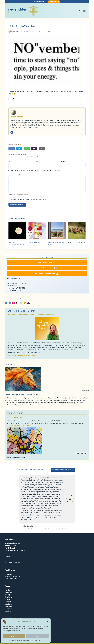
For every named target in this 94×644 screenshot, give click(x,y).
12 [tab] (51, 529)
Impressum (38, 641)
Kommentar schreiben (16, 175)
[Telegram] (19, 148)
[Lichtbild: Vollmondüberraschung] (17, 231)
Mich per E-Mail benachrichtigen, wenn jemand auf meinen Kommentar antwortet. (34, 170)
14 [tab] (57, 529)
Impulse (7, 600)
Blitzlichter (9, 609)
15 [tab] (60, 529)
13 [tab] (54, 529)
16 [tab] (63, 529)
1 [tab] (20, 529)
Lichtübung (9, 605)
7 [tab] (37, 529)
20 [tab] (74, 529)
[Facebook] (12, 148)
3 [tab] (26, 529)
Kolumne (8, 602)
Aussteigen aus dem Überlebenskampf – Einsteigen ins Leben (30, 315)
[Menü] (84, 11)
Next (77, 501)
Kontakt (7, 557)
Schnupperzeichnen (14, 418)
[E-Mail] (34, 148)
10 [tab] (46, 529)
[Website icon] (12, 132)
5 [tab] (31, 529)
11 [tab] (48, 529)
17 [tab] (65, 529)
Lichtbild (49, 31)
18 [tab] (68, 529)
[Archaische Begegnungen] (77, 231)
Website (63, 161)
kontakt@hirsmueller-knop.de (18, 426)
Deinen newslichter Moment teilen (63, 470)
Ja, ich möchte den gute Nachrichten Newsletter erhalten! (27, 199)
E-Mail (37, 161)
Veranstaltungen (15, 414)
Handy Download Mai (35, 242)
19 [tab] (71, 529)
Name (11, 161)
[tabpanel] (47, 501)
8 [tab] (40, 529)
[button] (48, 622)
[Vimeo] (21, 304)
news (12, 99)
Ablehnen (37, 636)
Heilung (7, 595)
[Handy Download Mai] (37, 231)
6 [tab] (34, 529)
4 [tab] (29, 529)
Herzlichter (9, 598)
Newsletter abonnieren (13, 563)
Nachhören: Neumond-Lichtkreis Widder (22, 395)
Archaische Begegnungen (77, 242)
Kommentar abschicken (17, 205)
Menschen (8, 593)
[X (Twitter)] (17, 304)
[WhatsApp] (27, 148)
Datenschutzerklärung (28, 641)
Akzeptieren (14, 636)
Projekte (8, 591)
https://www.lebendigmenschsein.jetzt (21, 356)
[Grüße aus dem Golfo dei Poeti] (57, 231)
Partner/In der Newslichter (21, 312)
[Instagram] (13, 304)
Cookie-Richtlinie (15, 641)
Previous (17, 501)
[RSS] (25, 304)
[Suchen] (80, 11)
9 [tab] (43, 529)
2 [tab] (23, 529)
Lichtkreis (10, 365)
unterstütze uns (54, 2)
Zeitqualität (9, 607)
